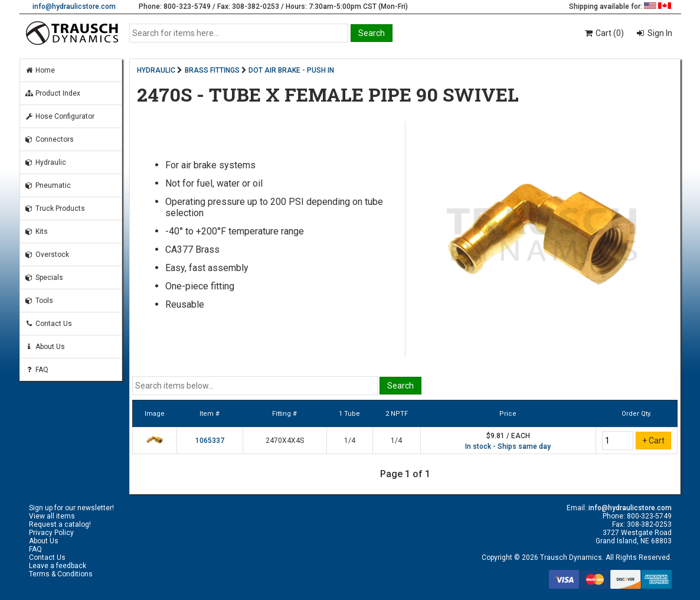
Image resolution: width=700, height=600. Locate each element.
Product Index (53, 93)
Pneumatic (48, 185)
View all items (52, 516)
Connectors (49, 139)
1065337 (210, 441)
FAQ (37, 370)
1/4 (350, 441)
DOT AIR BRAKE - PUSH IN (291, 70)
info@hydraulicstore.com (74, 6)
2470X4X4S (285, 441)
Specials (44, 278)
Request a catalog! (60, 524)
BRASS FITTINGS (212, 70)
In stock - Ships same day (508, 446)
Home (40, 70)
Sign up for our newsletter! (71, 508)
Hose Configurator (60, 116)
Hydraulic (45, 162)
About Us (45, 347)
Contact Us (48, 324)
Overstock (47, 255)
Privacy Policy (51, 533)
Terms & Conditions (61, 574)
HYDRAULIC (156, 70)
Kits (36, 231)
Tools (39, 301)
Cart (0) (603, 33)
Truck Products (55, 208)
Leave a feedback (58, 566)
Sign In (659, 33)
